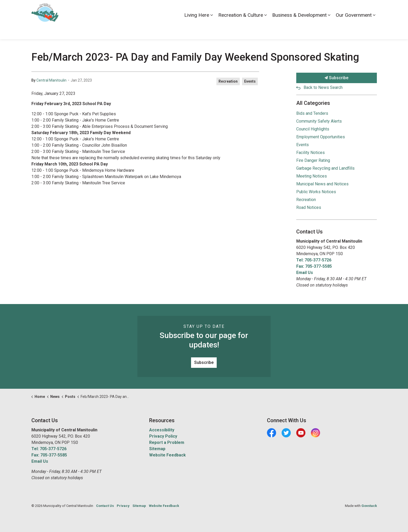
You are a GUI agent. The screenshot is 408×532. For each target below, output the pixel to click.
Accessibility (278, 10)
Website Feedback (167, 455)
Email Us (305, 273)
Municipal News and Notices (322, 184)
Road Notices (309, 207)
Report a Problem (167, 442)
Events (250, 81)
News (340, 10)
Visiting (356, 10)
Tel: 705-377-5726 (314, 260)
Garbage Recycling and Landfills (325, 168)
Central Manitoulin (51, 80)
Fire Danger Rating (313, 160)
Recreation (228, 81)
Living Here (197, 29)
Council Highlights (313, 129)
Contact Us (321, 10)
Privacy (123, 506)
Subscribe (337, 78)
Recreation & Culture (241, 29)
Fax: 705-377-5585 (314, 266)
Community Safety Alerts (319, 121)
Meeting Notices (312, 176)
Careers (300, 10)
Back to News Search (323, 87)
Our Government (354, 29)
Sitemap (157, 449)
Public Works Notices (316, 192)
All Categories (313, 103)
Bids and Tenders (312, 113)
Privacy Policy (163, 436)
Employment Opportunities (321, 137)
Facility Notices (311, 153)
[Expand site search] (372, 10)
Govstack (369, 506)
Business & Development (299, 29)
